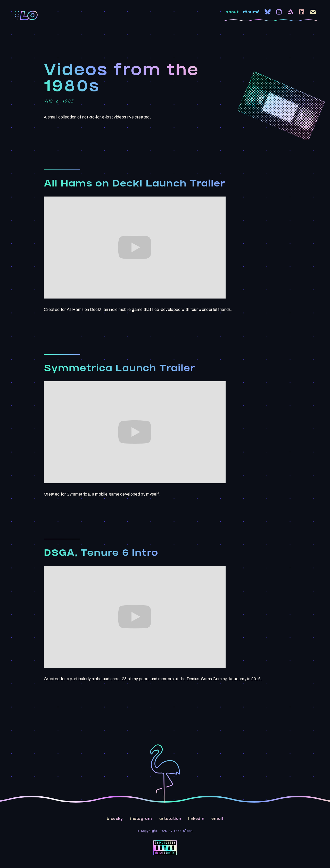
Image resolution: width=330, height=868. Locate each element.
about (232, 12)
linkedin (196, 819)
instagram (141, 819)
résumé (251, 12)
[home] (26, 15)
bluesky (115, 819)
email (217, 819)
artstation (170, 819)
